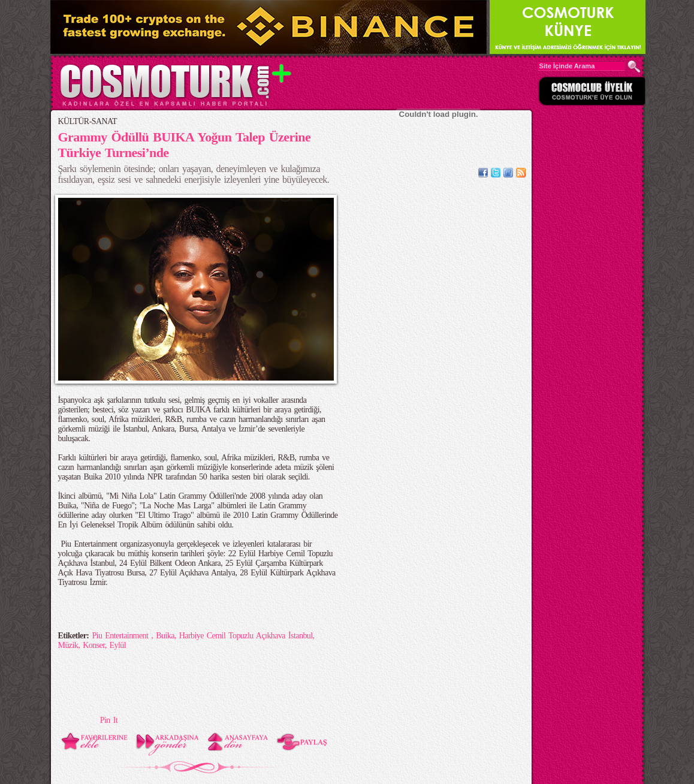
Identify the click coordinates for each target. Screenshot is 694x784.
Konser (94, 645)
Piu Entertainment (121, 636)
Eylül (118, 645)
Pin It (109, 720)
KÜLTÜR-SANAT (88, 121)
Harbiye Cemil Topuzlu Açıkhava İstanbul (246, 636)
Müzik (68, 645)
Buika (165, 636)
